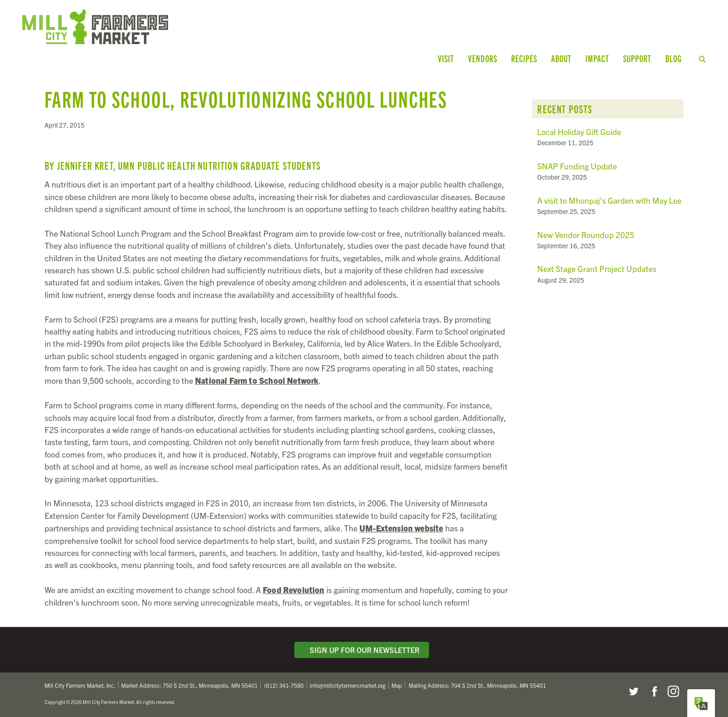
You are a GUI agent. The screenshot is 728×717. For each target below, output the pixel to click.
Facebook (653, 691)
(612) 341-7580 (284, 685)
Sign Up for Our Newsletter (362, 650)
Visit (446, 58)
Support (637, 58)
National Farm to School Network (257, 380)
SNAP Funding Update (577, 166)
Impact (597, 58)
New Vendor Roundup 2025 (586, 235)
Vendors (483, 58)
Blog (673, 58)
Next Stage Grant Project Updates (597, 268)
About (561, 58)
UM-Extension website (401, 528)
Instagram (673, 691)
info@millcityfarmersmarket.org (348, 685)
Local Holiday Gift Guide (579, 132)
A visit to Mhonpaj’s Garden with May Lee (609, 200)
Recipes (524, 58)
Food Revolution (294, 589)
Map (397, 685)
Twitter (633, 691)
